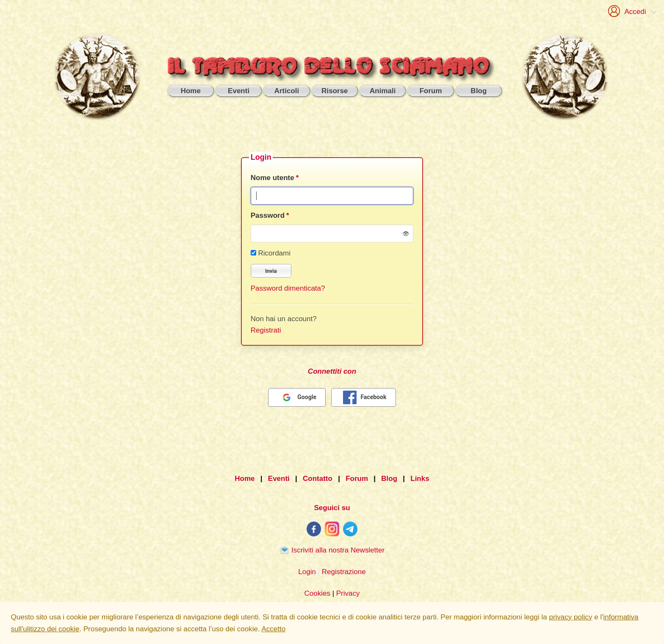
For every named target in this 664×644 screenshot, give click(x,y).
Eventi (279, 479)
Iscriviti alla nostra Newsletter (332, 550)
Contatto (318, 479)
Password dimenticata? (288, 288)
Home (245, 479)
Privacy (348, 593)
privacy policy (570, 617)
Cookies (317, 593)
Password (268, 215)
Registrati (266, 330)
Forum (357, 479)
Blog (389, 479)
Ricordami (271, 253)
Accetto (274, 629)
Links (420, 479)
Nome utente (273, 178)
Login (307, 572)
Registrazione (344, 572)
